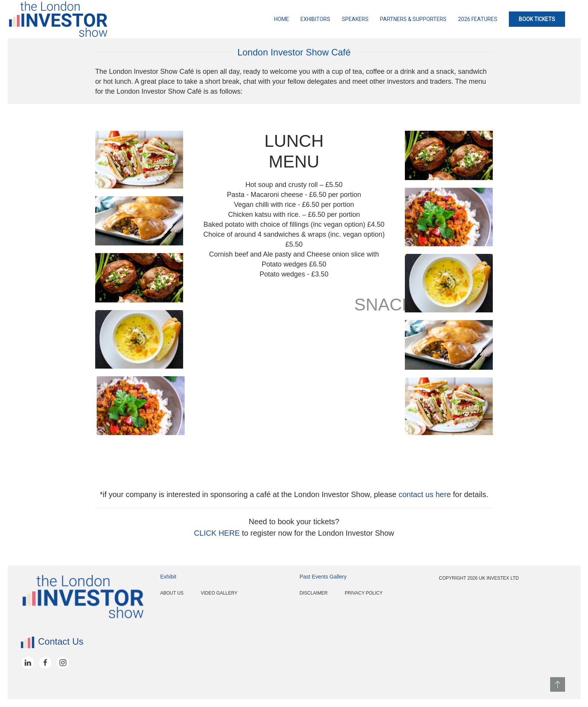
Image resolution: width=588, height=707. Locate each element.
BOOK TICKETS (537, 19)
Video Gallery (191, 593)
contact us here (425, 494)
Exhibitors (315, 19)
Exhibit (140, 577)
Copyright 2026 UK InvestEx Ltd (450, 578)
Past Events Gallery (295, 577)
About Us (143, 593)
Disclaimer (285, 593)
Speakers (355, 19)
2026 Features (478, 19)
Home (282, 19)
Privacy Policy (335, 593)
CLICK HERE (217, 533)
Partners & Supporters (413, 19)
